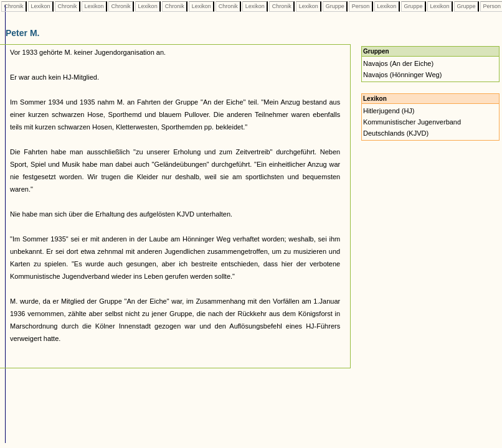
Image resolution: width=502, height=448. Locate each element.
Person (361, 6)
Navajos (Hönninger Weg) (402, 75)
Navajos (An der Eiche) (398, 63)
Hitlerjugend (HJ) (389, 111)
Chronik (14, 6)
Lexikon (40, 6)
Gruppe (335, 6)
